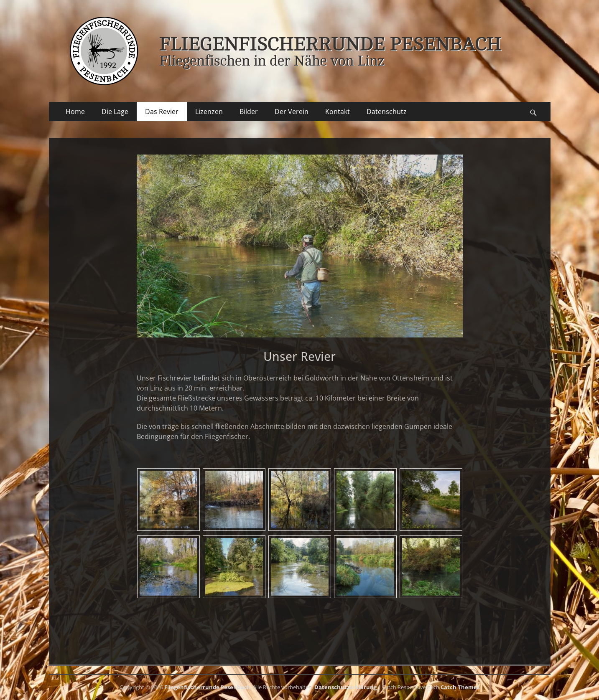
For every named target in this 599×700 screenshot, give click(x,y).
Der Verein (292, 112)
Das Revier (162, 112)
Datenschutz (387, 112)
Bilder (249, 112)
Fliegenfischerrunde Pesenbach (207, 687)
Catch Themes (460, 687)
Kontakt (338, 112)
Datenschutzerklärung (345, 687)
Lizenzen (209, 112)
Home (75, 112)
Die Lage (115, 112)
